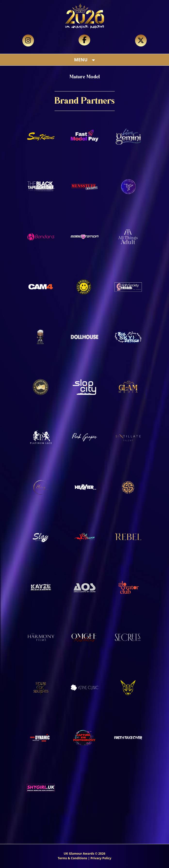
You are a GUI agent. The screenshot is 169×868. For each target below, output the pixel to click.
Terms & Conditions (72, 858)
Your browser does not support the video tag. (84, 29)
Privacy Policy (101, 858)
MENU (85, 60)
